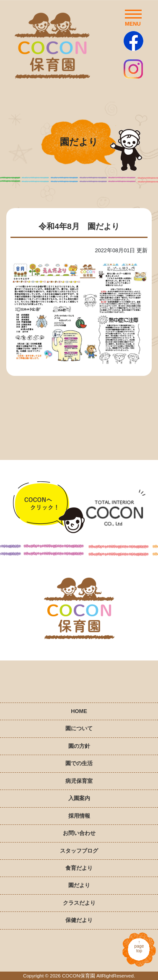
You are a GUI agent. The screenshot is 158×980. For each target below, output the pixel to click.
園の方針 (79, 746)
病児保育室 (79, 781)
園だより (79, 885)
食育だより (79, 868)
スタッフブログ (79, 851)
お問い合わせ (79, 833)
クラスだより (79, 903)
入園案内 (79, 798)
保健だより (79, 920)
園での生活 (79, 763)
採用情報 (79, 816)
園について (79, 728)
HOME (79, 711)
